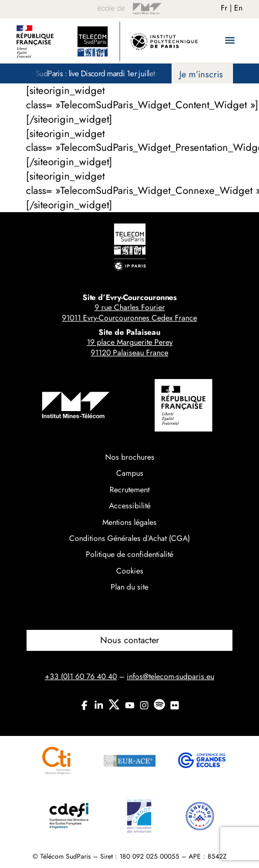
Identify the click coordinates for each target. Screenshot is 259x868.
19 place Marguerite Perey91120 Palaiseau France (130, 348)
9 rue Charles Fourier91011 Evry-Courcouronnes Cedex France (129, 313)
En (238, 8)
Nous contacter (130, 640)
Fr (224, 8)
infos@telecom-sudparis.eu (170, 676)
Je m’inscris (201, 74)
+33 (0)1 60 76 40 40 (81, 676)
